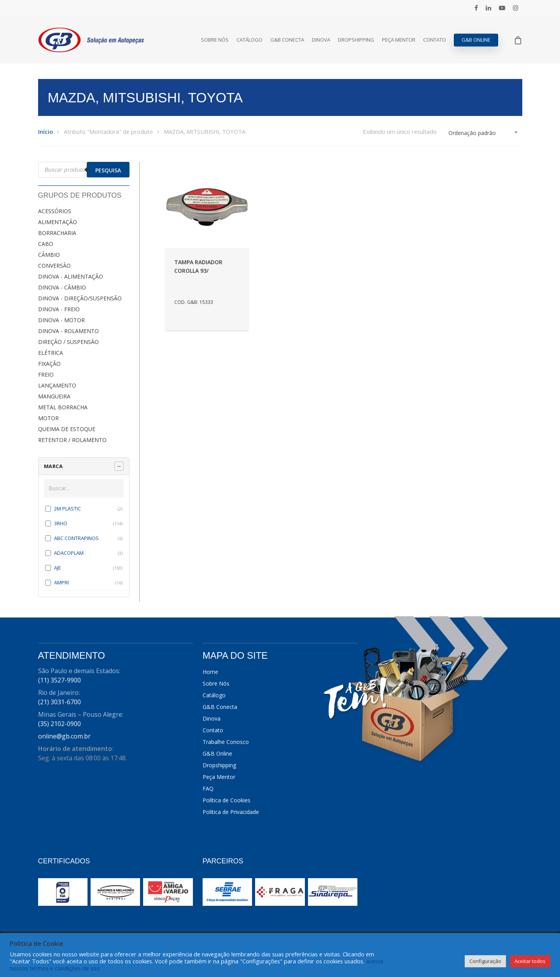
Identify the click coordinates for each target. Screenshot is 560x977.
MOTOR (48, 418)
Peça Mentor (399, 40)
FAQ (208, 788)
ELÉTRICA (51, 353)
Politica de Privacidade (231, 812)
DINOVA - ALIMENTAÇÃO (71, 276)
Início (45, 132)
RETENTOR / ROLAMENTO (72, 440)
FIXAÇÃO (49, 364)
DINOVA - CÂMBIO (62, 287)
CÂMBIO (49, 255)
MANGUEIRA (54, 396)
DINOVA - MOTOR (61, 320)
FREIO (46, 374)
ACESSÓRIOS (55, 211)
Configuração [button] (485, 961)
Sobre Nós (215, 40)
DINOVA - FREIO (59, 309)
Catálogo (249, 40)
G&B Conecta (287, 40)
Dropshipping (356, 40)
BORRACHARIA (57, 233)
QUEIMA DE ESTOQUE (67, 429)
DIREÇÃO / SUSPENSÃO (68, 342)
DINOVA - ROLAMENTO (68, 331)
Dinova (321, 40)
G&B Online (476, 40)
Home (210, 672)
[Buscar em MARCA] (84, 488)
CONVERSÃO (54, 266)
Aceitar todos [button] (530, 961)
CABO (46, 244)
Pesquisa (108, 170)
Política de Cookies (227, 800)
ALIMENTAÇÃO (58, 222)
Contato (435, 40)
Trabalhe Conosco (226, 742)
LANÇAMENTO (57, 385)
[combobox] (483, 133)
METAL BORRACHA (63, 407)
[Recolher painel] (119, 466)
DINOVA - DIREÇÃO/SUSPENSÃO (80, 298)
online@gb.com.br (64, 736)
